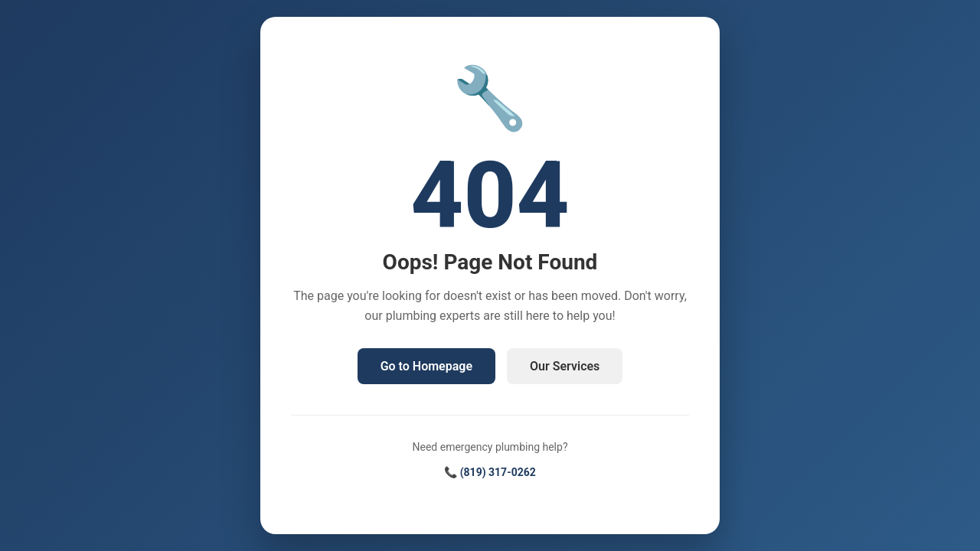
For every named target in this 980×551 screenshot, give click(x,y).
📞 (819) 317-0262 (490, 472)
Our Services (565, 366)
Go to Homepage (426, 366)
